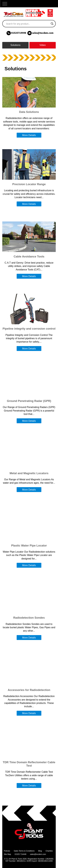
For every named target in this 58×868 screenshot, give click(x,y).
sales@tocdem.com (38, 854)
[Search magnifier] (52, 24)
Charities (49, 851)
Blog (40, 851)
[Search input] (28, 24)
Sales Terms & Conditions (24, 851)
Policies (7, 851)
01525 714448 (21, 854)
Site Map (7, 854)
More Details (29, 135)
